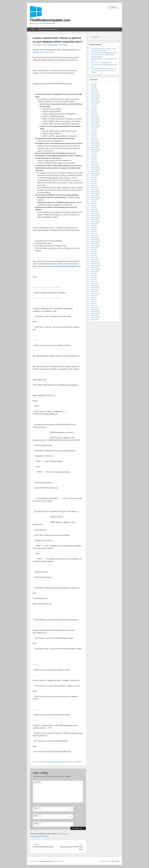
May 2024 (94, 134)
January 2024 (95, 142)
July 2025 (94, 106)
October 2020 (95, 220)
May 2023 (94, 158)
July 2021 (94, 202)
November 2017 (96, 290)
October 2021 (95, 196)
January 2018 (95, 286)
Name (36, 808)
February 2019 (95, 260)
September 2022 (96, 174)
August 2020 (95, 224)
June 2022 (94, 180)
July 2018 (94, 274)
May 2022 (94, 182)
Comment (37, 782)
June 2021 (94, 204)
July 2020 (94, 226)
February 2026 (95, 92)
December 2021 (96, 192)
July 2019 (94, 250)
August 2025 (95, 104)
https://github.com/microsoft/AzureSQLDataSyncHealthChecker (60, 266)
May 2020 (94, 230)
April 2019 (94, 256)
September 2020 (96, 222)
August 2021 (95, 200)
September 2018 (96, 270)
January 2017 (95, 309)
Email (36, 816)
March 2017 (94, 306)
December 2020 (96, 216)
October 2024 (95, 124)
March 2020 (94, 234)
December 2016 (96, 311)
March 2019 (94, 258)
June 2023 (94, 156)
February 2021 (95, 212)
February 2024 (95, 140)
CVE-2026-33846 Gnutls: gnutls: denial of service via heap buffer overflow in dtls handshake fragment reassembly (105, 55)
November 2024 (96, 122)
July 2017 (94, 298)
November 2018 (96, 266)
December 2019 (96, 240)
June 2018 (94, 276)
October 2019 (95, 244)
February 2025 (95, 116)
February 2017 (95, 308)
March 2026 (94, 90)
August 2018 (95, 272)
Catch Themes (115, 861)
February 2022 (95, 188)
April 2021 (94, 208)
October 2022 (95, 172)
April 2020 (94, 232)
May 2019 (94, 254)
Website (36, 823)
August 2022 (95, 176)
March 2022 (94, 186)
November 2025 (96, 98)
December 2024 (96, 120)
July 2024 (94, 130)
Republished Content (51, 762)
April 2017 (94, 304)
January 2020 (95, 238)
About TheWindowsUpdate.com (48, 29)
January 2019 (95, 262)
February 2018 (95, 284)
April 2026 (94, 88)
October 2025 (95, 100)
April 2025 (94, 112)
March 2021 (94, 210)
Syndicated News (53, 45)
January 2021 (95, 214)
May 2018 (94, 278)
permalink (79, 762)
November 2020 (96, 218)
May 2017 (94, 302)
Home (33, 29)
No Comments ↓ (64, 45)
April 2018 (94, 280)
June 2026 (94, 84)
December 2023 (96, 144)
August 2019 (95, 248)
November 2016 (96, 313)
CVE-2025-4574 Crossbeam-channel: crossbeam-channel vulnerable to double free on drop (104, 65)
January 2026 (95, 94)
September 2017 (96, 294)
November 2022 (96, 170)
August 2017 (95, 296)
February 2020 (95, 236)
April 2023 (94, 160)
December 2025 (96, 96)
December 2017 (96, 288)
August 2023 (95, 152)
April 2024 (94, 136)
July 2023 (94, 154)
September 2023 (96, 150)
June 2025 (94, 108)
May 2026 (94, 86)
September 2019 (96, 246)
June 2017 (94, 300)
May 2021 (94, 206)
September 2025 (96, 102)
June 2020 (94, 228)
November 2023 (96, 146)
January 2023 (95, 166)
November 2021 (96, 194)
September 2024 (96, 126)
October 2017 (95, 292)
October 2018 (95, 268)
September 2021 (96, 198)
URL (63, 141)
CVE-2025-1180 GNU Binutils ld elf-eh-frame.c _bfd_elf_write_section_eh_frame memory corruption (104, 71)
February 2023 (95, 164)
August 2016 (95, 320)
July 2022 (94, 178)
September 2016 (96, 317)
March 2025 (94, 114)
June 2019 (94, 252)
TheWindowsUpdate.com (50, 20)
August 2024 (95, 128)
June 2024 (94, 132)
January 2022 (95, 190)
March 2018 (94, 282)
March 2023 (94, 162)
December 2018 (96, 264)
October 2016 (95, 315)
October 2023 (95, 148)
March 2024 (94, 138)
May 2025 (94, 110)
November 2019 (96, 242)
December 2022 (96, 168)
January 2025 (95, 118)
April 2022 (94, 184)
